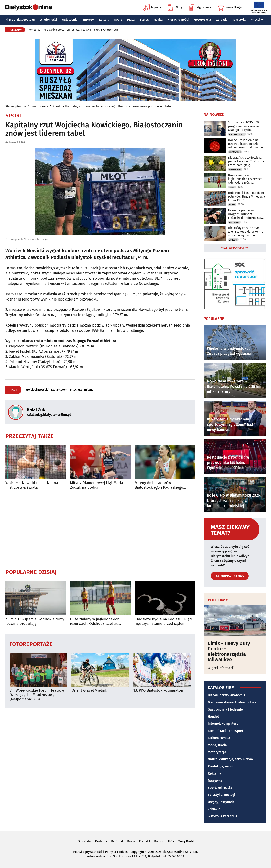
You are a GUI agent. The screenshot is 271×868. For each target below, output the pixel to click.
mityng (89, 390)
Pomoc (159, 841)
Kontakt (144, 841)
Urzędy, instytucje (221, 802)
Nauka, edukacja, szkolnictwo (230, 759)
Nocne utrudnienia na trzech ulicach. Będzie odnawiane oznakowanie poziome (245, 144)
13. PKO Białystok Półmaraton (158, 690)
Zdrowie (222, 20)
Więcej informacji (221, 668)
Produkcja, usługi (221, 766)
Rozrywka (215, 781)
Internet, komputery (223, 724)
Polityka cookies (116, 852)
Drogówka (234, 222)
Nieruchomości (178, 20)
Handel (213, 717)
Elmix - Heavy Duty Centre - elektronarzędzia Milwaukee (229, 651)
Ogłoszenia (200, 7)
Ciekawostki (235, 170)
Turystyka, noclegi (222, 795)
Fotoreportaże (31, 644)
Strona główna (16, 106)
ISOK (171, 841)
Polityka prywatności (88, 852)
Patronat (117, 841)
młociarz (76, 390)
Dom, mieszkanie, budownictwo (232, 702)
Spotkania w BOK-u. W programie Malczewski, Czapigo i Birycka (244, 126)
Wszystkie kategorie (223, 816)
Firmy (175, 7)
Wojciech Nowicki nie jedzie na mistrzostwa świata (32, 485)
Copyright (137, 852)
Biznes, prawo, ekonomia (227, 695)
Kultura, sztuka (219, 738)
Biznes (144, 20)
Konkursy (34, 30)
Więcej (257, 20)
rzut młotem (59, 390)
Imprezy (152, 7)
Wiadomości (48, 20)
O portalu (84, 841)
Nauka (158, 20)
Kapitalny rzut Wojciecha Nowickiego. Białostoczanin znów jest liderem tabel (119, 106)
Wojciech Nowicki (37, 390)
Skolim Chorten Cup (106, 30)
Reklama (215, 773)
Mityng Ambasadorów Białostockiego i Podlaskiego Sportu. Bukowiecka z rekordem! (162, 485)
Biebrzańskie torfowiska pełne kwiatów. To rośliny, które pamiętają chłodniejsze (246, 161)
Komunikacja (230, 7)
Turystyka (239, 20)
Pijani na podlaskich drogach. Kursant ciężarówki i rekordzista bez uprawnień (245, 214)
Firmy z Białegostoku (20, 20)
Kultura (104, 20)
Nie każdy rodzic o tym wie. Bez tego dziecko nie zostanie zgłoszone (246, 232)
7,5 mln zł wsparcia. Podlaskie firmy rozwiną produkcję (35, 622)
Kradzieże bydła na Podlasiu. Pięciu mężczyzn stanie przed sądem (165, 622)
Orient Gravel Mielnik (89, 690)
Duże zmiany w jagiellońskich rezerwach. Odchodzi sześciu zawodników (95, 622)
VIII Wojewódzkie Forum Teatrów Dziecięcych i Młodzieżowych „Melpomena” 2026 (37, 695)
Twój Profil (186, 841)
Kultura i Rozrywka (238, 134)
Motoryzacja (202, 20)
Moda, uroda (217, 745)
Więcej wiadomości (232, 248)
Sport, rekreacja (220, 788)
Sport (118, 20)
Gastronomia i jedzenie (225, 709)
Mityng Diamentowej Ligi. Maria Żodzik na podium (97, 485)
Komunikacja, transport (226, 731)
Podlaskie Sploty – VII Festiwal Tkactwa (67, 30)
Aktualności (235, 152)
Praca (131, 20)
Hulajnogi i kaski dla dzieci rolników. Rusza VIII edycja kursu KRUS (247, 196)
